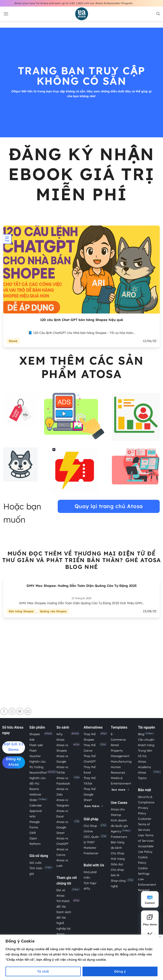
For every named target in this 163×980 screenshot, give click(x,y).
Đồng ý (120, 971)
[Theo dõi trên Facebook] (4, 711)
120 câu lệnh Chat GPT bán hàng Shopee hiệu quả (82, 320)
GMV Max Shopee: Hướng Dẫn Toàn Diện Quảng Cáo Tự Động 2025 (82, 586)
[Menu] (6, 14)
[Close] (160, 937)
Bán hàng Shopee (21, 611)
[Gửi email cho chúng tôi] (28, 711)
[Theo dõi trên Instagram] (12, 711)
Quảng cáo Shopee (53, 611)
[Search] (158, 14)
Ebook (13, 341)
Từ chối (43, 971)
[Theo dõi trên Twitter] (20, 711)
